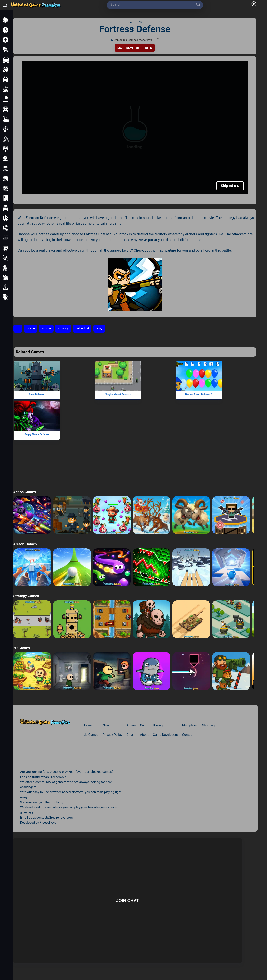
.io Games (91, 735)
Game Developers (165, 735)
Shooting (208, 725)
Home (88, 725)
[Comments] (158, 40)
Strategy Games (26, 596)
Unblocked (82, 328)
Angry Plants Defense (37, 434)
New (106, 725)
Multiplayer (190, 725)
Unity (99, 328)
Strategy (63, 328)
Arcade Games (25, 544)
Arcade (46, 328)
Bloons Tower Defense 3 (199, 394)
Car (142, 725)
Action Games (24, 492)
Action (31, 328)
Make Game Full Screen (135, 48)
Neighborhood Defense (118, 394)
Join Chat (128, 900)
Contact (188, 735)
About (144, 735)
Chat (130, 735)
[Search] (153, 4)
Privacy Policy (113, 735)
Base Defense (37, 394)
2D (18, 328)
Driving (158, 725)
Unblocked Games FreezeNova (133, 40)
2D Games (21, 648)
